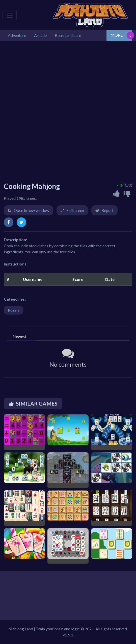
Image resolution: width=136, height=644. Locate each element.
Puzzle (14, 310)
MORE (117, 35)
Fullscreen (75, 210)
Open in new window (31, 210)
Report (107, 210)
